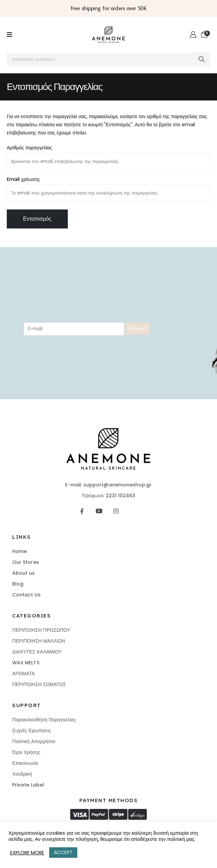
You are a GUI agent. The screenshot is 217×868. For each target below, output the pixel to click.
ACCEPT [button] (63, 852)
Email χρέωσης (23, 179)
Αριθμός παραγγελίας (29, 148)
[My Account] (193, 35)
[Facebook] (82, 511)
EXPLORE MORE (27, 853)
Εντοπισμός (37, 219)
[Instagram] (116, 511)
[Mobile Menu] (9, 35)
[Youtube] (99, 511)
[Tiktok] (133, 511)
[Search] (202, 59)
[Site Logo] (108, 35)
